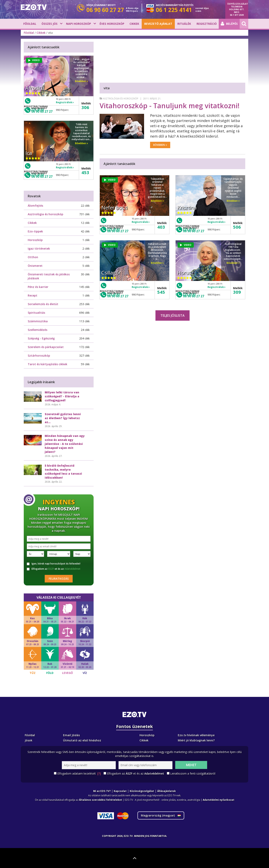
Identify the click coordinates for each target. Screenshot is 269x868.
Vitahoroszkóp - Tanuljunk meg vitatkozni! (170, 106)
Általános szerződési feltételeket (101, 800)
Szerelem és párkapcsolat (46, 347)
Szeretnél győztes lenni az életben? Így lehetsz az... (63, 418)
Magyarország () (161, 815)
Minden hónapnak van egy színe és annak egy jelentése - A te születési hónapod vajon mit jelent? (65, 444)
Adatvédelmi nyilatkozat (219, 800)
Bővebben (160, 145)
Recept (33, 295)
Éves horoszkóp (112, 24)
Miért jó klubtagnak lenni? (196, 740)
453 (85, 172)
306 (85, 107)
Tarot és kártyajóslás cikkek (47, 364)
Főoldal (30, 24)
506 (237, 227)
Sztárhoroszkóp (39, 356)
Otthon (33, 257)
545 (161, 292)
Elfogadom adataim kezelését (79, 774)
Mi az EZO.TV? (102, 791)
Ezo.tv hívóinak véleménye (196, 735)
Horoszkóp (35, 240)
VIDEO (110, 180)
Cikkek (134, 24)
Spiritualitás (36, 313)
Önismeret (35, 266)
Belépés (229, 24)
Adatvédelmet (72, 569)
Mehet (191, 765)
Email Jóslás (71, 735)
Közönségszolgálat (142, 791)
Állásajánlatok (167, 791)
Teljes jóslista (173, 315)
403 (161, 227)
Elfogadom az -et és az (54, 569)
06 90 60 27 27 (118, 231)
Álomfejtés (35, 206)
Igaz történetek (39, 248)
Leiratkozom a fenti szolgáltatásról (193, 773)
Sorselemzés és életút (43, 304)
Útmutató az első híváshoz (82, 740)
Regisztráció (207, 24)
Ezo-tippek (35, 231)
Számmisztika (38, 321)
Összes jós (49, 24)
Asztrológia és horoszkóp (121, 99)
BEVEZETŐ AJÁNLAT (158, 24)
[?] (99, 773)
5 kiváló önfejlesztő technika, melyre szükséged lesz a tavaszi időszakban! (63, 472)
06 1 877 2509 (237, 15)
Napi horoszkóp (79, 24)
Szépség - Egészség (41, 338)
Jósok (29, 740)
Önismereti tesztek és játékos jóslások (49, 276)
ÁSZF (51, 569)
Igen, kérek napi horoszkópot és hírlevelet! (54, 564)
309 (237, 292)
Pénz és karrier (38, 287)
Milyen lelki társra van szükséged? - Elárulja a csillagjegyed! (62, 396)
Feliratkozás (59, 579)
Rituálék (184, 24)
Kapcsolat (120, 791)
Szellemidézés (38, 330)
